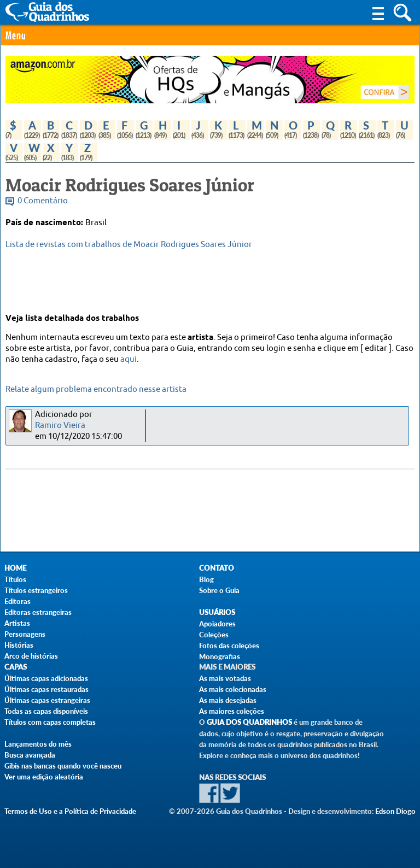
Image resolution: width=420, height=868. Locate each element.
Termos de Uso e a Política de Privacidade (70, 811)
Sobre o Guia (219, 590)
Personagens (25, 634)
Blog (206, 579)
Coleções (214, 635)
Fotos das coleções (229, 646)
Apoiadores (217, 624)
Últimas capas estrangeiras (47, 700)
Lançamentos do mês (38, 744)
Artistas (17, 623)
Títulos (15, 579)
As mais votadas (225, 678)
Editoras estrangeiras (38, 612)
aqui (129, 359)
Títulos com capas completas (50, 722)
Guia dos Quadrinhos (249, 722)
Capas (16, 667)
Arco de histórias (31, 656)
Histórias (19, 645)
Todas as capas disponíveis (46, 711)
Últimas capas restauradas (46, 689)
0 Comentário (43, 201)
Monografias (220, 656)
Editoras (17, 601)
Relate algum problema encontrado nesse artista (96, 389)
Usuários (217, 612)
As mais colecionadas (233, 689)
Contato (217, 568)
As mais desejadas (228, 700)
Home (15, 568)
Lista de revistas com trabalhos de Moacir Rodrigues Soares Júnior (129, 245)
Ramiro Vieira (60, 426)
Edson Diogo (395, 811)
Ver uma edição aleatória (44, 777)
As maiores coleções (232, 711)
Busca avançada (30, 755)
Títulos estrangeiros (36, 590)
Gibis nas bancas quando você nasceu (63, 766)
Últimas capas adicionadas (46, 678)
